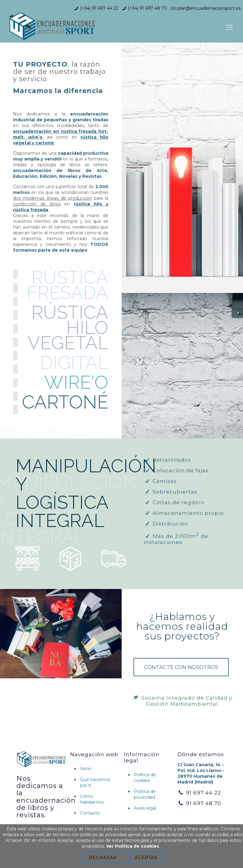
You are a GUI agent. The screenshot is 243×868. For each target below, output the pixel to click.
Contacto (90, 813)
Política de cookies (145, 778)
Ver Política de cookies (133, 846)
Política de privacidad (145, 794)
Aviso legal (145, 808)
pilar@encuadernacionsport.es (209, 8)
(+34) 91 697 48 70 (147, 8)
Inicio (86, 769)
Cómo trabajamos (92, 799)
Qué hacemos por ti (95, 782)
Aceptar (146, 858)
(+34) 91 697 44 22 (99, 8)
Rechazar (103, 858)
